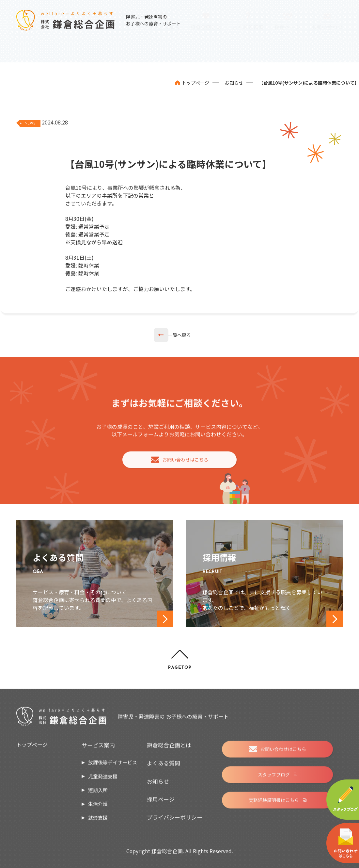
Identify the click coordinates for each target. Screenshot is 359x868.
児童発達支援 (103, 780)
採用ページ (161, 803)
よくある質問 (164, 767)
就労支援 (98, 821)
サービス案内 (98, 749)
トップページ (195, 83)
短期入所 (98, 793)
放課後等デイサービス (113, 766)
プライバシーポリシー (175, 821)
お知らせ (234, 83)
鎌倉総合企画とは (169, 749)
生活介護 (98, 807)
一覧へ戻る (179, 335)
